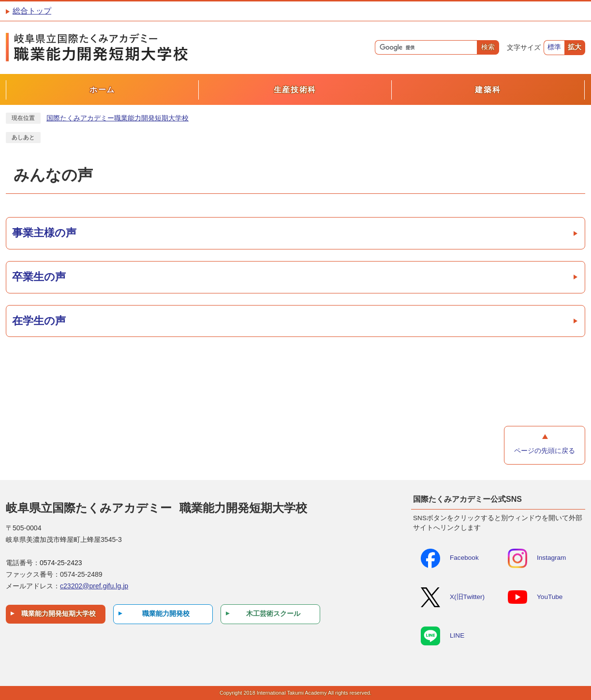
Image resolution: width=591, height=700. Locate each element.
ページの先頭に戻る (545, 451)
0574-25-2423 (61, 563)
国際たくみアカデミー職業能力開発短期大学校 (118, 118)
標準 (554, 47)
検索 (488, 47)
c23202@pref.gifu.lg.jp (94, 586)
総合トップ (32, 11)
